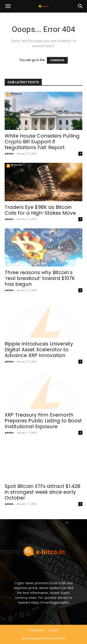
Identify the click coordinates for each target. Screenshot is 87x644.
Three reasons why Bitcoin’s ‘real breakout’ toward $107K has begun (40, 278)
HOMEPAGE (57, 60)
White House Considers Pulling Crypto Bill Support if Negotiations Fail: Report (42, 142)
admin (9, 153)
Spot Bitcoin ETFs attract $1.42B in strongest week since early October (42, 492)
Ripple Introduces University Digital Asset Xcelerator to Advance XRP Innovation (39, 350)
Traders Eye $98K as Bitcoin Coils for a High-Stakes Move (40, 210)
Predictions (36, 630)
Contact (53, 630)
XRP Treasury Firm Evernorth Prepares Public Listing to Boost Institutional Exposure (43, 421)
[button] (8, 6)
